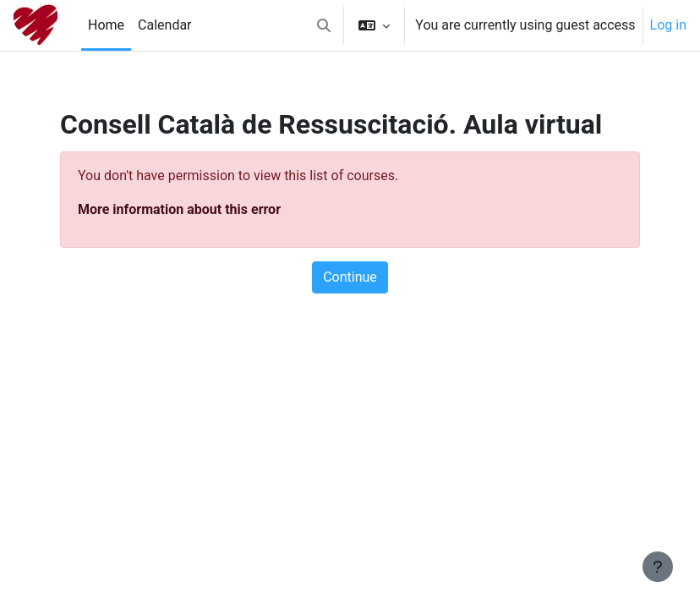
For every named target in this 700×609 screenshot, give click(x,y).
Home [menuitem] (106, 25)
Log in (668, 25)
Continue (350, 277)
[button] (324, 25)
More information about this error (179, 209)
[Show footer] (658, 567)
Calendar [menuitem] (164, 25)
